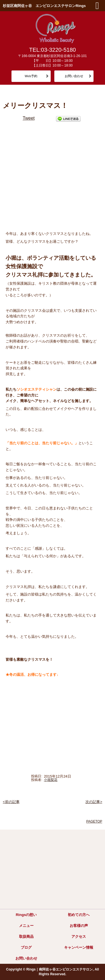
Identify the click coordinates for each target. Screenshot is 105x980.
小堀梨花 (51, 780)
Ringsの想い (26, 915)
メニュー (26, 926)
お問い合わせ (74, 76)
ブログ (26, 947)
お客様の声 (79, 926)
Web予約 (31, 76)
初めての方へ (79, 915)
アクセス (79, 937)
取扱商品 (26, 937)
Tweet (29, 118)
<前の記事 (11, 802)
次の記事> (94, 802)
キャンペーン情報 (79, 947)
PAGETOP (94, 821)
